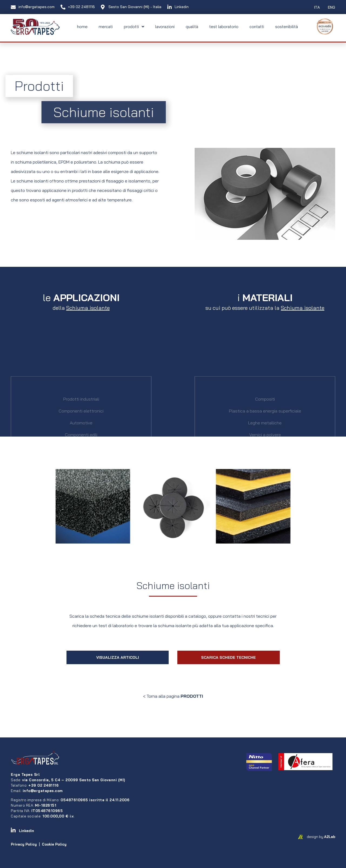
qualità (192, 27)
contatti (257, 27)
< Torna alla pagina (173, 696)
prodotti (134, 27)
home (82, 27)
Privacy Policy (24, 844)
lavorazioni (165, 27)
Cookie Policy (54, 844)
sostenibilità (287, 27)
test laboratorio (224, 27)
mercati (106, 27)
